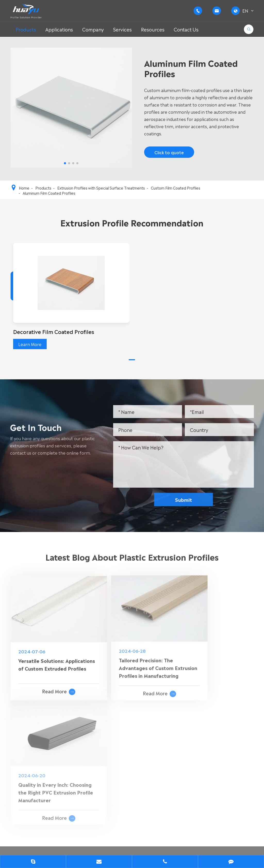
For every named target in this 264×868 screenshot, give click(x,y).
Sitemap (19, 849)
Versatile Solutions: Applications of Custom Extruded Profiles (46, 652)
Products (26, 29)
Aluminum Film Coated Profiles (49, 193)
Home (24, 188)
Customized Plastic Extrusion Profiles (48, 783)
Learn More (30, 344)
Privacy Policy (55, 849)
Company (93, 29)
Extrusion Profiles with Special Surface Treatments (101, 188)
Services (122, 29)
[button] (132, 360)
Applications (59, 29)
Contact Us (186, 29)
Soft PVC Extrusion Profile (117, 750)
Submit (186, 499)
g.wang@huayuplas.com (236, 772)
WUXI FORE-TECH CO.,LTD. (64, 841)
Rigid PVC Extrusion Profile (117, 742)
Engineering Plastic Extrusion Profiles (48, 758)
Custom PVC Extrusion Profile (40, 742)
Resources (153, 29)
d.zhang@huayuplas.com (233, 778)
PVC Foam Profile (108, 766)
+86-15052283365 (231, 755)
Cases (176, 766)
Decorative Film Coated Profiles (54, 331)
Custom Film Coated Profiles (176, 188)
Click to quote (169, 153)
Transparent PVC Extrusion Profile (125, 758)
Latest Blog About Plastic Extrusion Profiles (132, 560)
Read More (49, 678)
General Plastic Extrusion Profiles (44, 750)
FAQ (174, 758)
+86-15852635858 (231, 748)
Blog (174, 775)
